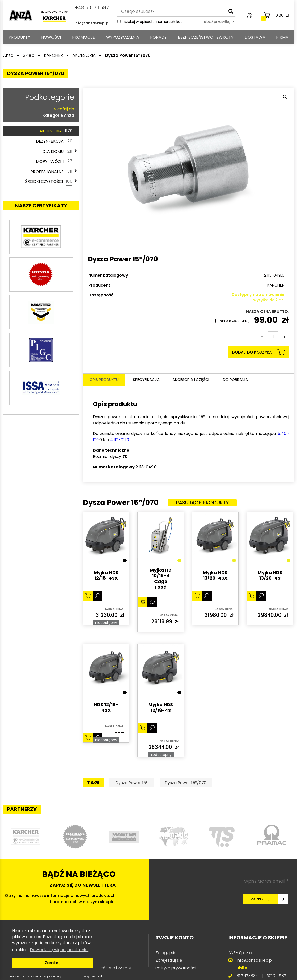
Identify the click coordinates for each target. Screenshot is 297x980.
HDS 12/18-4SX (106, 708)
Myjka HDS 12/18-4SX (106, 576)
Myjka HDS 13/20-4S (270, 576)
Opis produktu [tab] (104, 380)
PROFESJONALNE (51, 172)
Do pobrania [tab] (235, 380)
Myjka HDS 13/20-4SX (215, 576)
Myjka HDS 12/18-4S (161, 708)
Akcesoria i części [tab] (191, 380)
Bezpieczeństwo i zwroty (206, 37)
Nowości (51, 37)
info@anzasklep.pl (92, 23)
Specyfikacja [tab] (146, 380)
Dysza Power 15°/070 (186, 783)
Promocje (83, 37)
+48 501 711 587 (92, 7)
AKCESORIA (56, 131)
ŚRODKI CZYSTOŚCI (49, 182)
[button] (285, 97)
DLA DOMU (57, 152)
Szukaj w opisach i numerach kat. (153, 22)
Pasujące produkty (202, 503)
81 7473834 (247, 976)
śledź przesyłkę (219, 22)
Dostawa (255, 37)
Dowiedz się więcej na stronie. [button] (59, 950)
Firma (282, 37)
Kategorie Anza (40, 112)
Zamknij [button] (53, 963)
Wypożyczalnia (123, 37)
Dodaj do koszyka (258, 352)
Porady (158, 37)
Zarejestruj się (169, 960)
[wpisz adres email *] (237, 881)
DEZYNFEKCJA (54, 141)
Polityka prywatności (176, 968)
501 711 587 (276, 976)
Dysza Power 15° (132, 783)
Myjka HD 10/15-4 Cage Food (161, 579)
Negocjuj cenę (232, 321)
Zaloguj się (166, 953)
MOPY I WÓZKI (54, 161)
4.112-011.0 (120, 440)
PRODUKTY (19, 37)
